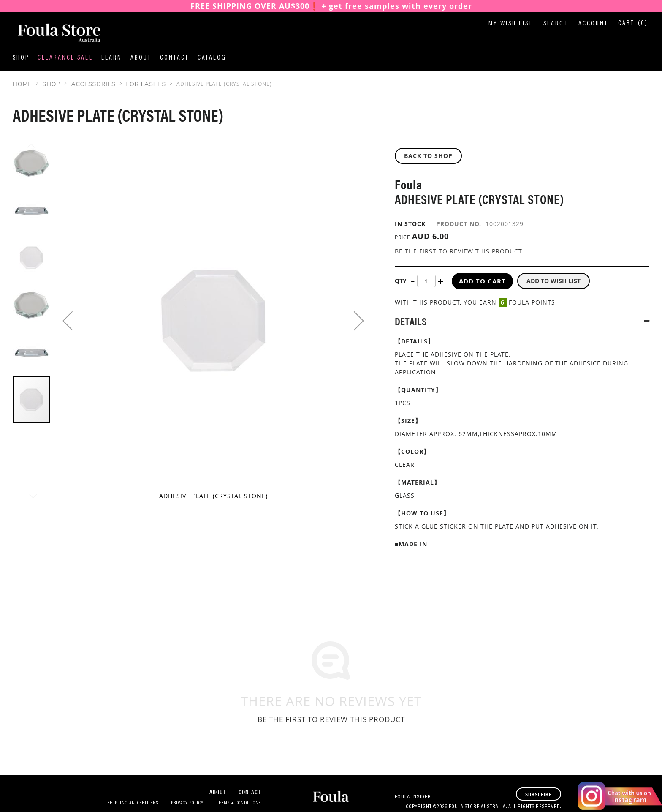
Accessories (93, 84)
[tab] (522, 321)
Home (22, 84)
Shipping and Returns (133, 803)
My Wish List (511, 24)
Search (556, 24)
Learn (112, 58)
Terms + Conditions (239, 803)
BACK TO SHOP (428, 156)
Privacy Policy (187, 803)
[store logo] (55, 33)
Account (593, 24)
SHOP (52, 84)
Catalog (212, 58)
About (141, 58)
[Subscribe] (539, 794)
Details (411, 321)
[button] (68, 321)
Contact (175, 58)
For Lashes (146, 84)
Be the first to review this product (459, 251)
